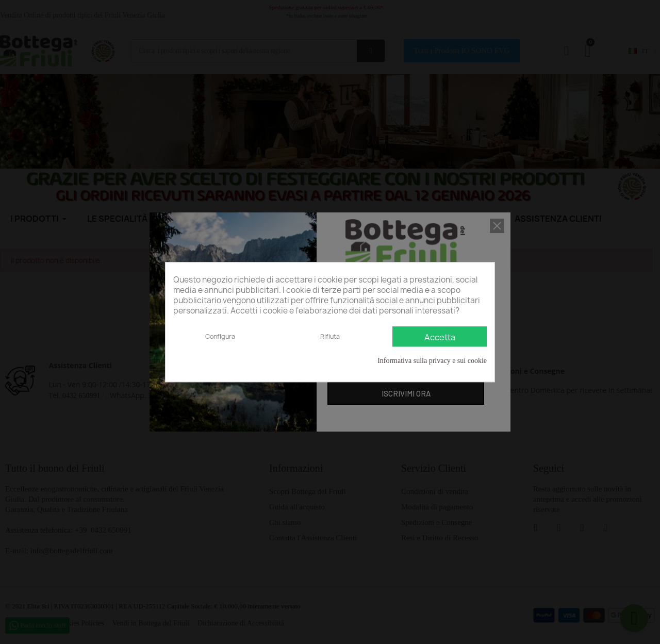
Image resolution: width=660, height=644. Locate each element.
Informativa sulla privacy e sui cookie (432, 361)
